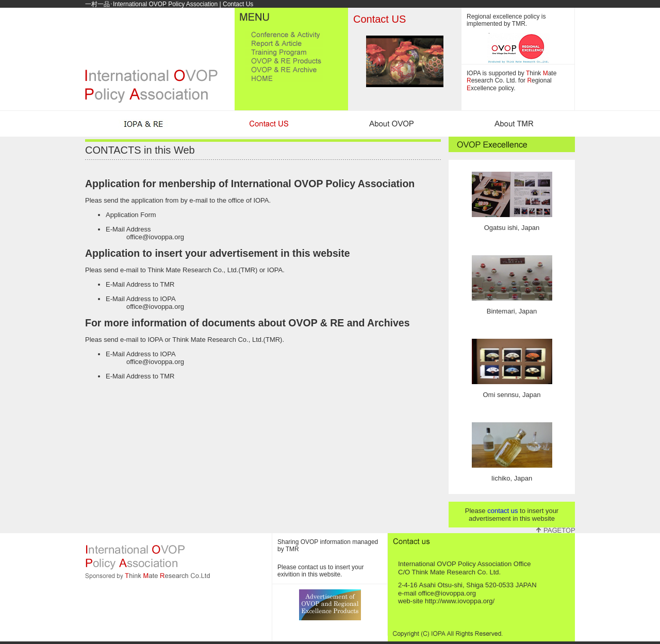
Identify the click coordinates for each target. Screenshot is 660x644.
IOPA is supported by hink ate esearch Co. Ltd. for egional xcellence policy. (511, 81)
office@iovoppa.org (155, 237)
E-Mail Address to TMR (140, 284)
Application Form (131, 215)
